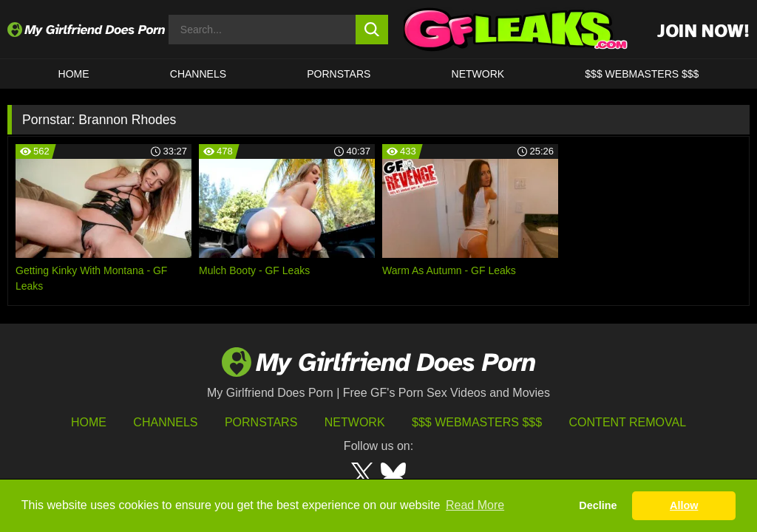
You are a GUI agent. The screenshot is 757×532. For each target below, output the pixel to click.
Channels (165, 422)
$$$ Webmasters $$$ (477, 422)
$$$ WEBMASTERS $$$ (642, 74)
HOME (74, 74)
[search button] (372, 30)
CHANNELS (198, 74)
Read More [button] (475, 505)
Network (478, 74)
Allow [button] (684, 505)
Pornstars (339, 74)
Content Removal (628, 422)
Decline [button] (598, 505)
